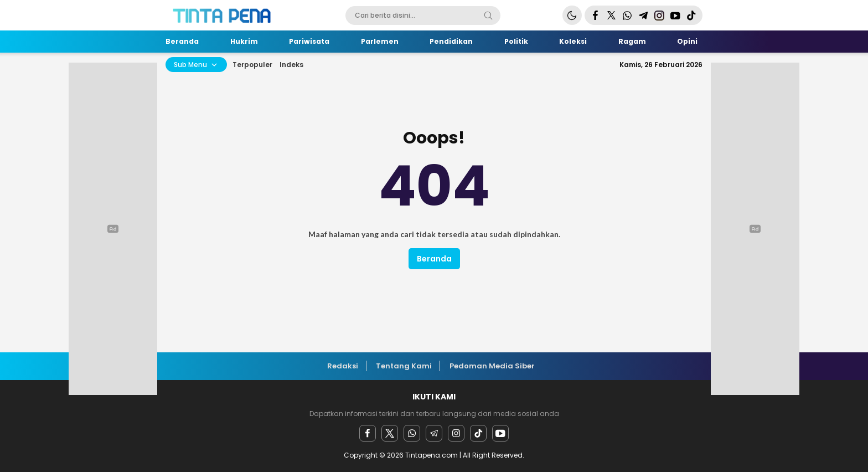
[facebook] (368, 433)
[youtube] (500, 433)
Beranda (434, 259)
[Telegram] (434, 433)
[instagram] (456, 433)
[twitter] (390, 433)
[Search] (488, 16)
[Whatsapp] (412, 433)
